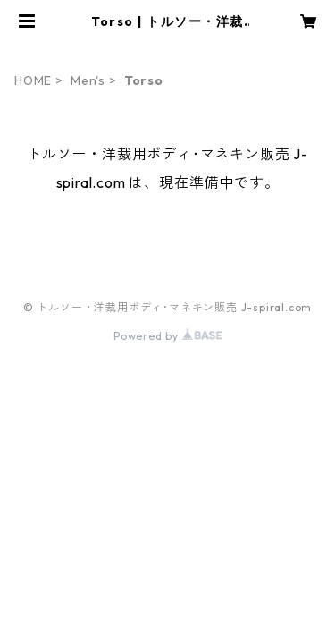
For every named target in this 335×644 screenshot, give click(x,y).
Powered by (167, 336)
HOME (33, 80)
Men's (88, 80)
